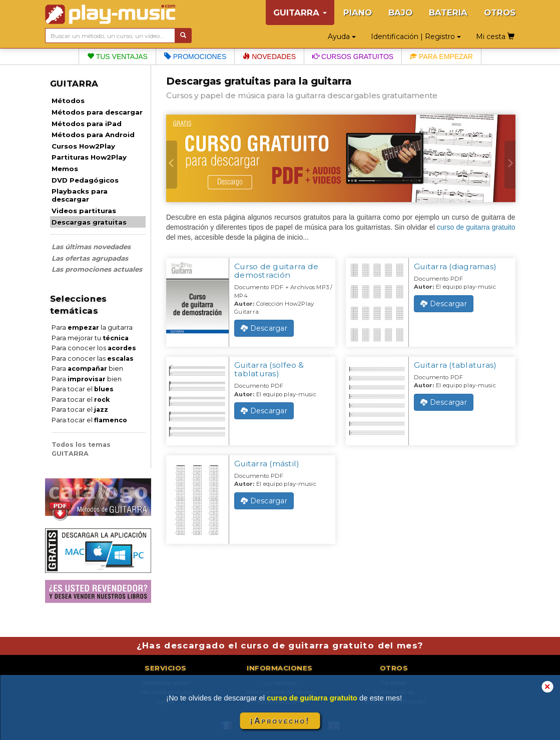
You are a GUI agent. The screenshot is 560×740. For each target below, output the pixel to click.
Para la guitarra (92, 327)
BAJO (400, 13)
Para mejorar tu (90, 338)
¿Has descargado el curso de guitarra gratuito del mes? (280, 645)
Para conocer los (94, 348)
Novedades (269, 57)
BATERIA (448, 13)
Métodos (68, 101)
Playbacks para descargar (80, 195)
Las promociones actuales (97, 269)
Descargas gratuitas (89, 222)
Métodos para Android (93, 135)
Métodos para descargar (97, 112)
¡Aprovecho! (280, 721)
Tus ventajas (117, 57)
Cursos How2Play (83, 146)
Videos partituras (84, 211)
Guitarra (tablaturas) (455, 365)
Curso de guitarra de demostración (276, 271)
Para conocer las (93, 358)
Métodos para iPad (87, 124)
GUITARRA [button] (300, 13)
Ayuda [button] (342, 37)
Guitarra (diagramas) (455, 266)
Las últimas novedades (91, 247)
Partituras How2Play (89, 157)
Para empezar (441, 57)
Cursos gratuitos (353, 57)
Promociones (195, 57)
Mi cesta (495, 37)
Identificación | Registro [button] (416, 37)
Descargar (264, 328)
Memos (65, 169)
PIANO (358, 13)
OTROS (500, 13)
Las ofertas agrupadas (90, 258)
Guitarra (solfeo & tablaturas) (269, 369)
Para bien (87, 368)
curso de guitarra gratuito (476, 227)
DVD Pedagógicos (85, 180)
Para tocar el (83, 389)
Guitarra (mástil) (267, 464)
